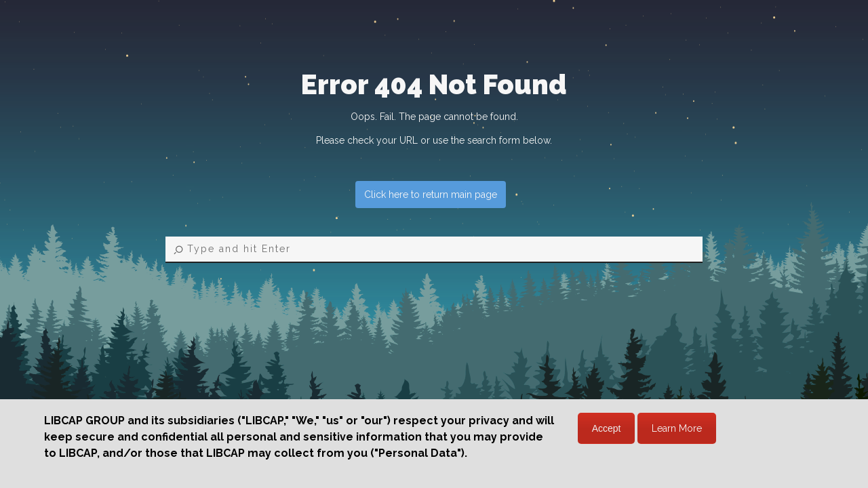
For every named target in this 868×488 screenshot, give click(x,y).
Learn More (677, 428)
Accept (607, 428)
